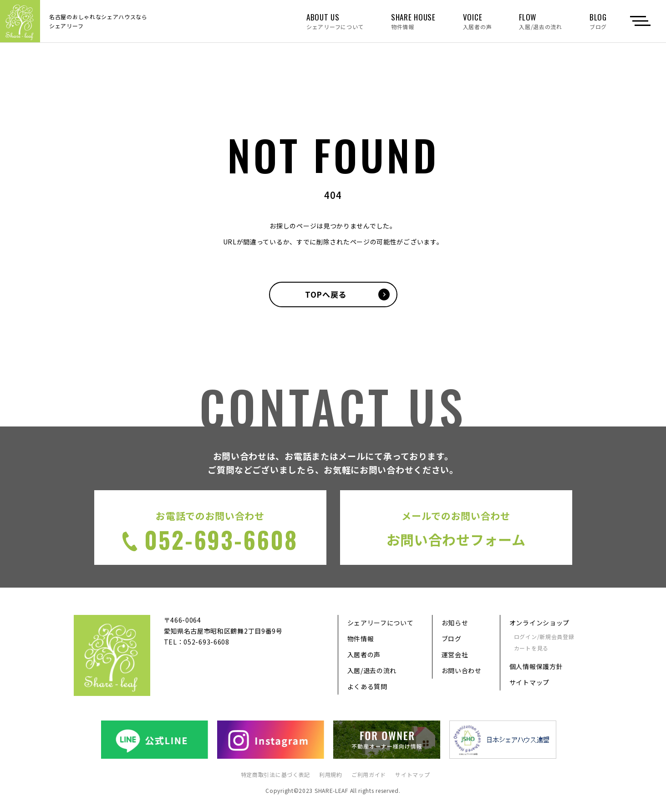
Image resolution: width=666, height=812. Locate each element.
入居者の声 (364, 655)
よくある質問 (367, 687)
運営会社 (455, 655)
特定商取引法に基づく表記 (275, 774)
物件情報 (361, 639)
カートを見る (531, 648)
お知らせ (455, 623)
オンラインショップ (539, 623)
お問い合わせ (462, 671)
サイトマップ (529, 682)
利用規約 (331, 774)
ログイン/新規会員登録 (544, 637)
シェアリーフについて (381, 623)
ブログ (452, 639)
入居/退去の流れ (372, 671)
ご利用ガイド (369, 774)
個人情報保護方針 (536, 666)
